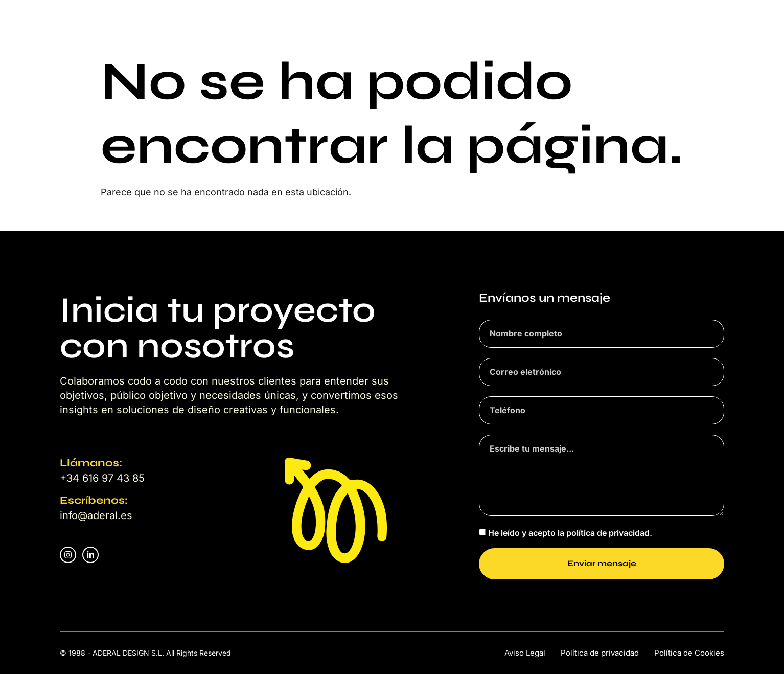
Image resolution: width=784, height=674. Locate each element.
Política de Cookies (689, 653)
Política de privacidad (600, 653)
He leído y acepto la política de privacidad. (570, 532)
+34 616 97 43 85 (102, 478)
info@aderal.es (96, 515)
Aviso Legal (525, 653)
